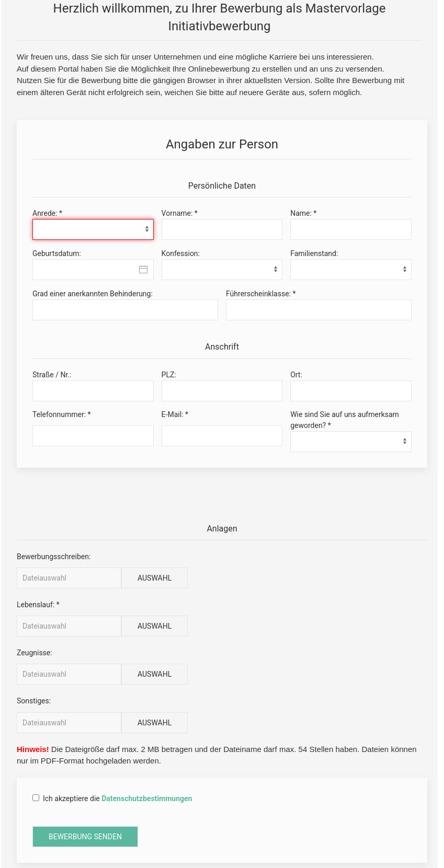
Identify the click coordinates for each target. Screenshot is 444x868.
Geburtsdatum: (57, 253)
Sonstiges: (34, 701)
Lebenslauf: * (38, 605)
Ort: (296, 375)
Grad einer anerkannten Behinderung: (93, 294)
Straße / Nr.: (52, 375)
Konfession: (181, 253)
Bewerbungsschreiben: (54, 557)
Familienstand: (314, 253)
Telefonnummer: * (62, 414)
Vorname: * (180, 213)
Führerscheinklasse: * (261, 294)
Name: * (303, 213)
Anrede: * (47, 213)
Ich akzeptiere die (112, 799)
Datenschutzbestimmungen (147, 798)
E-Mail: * (175, 414)
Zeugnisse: (35, 653)
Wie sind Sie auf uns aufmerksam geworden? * (345, 420)
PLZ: (169, 375)
